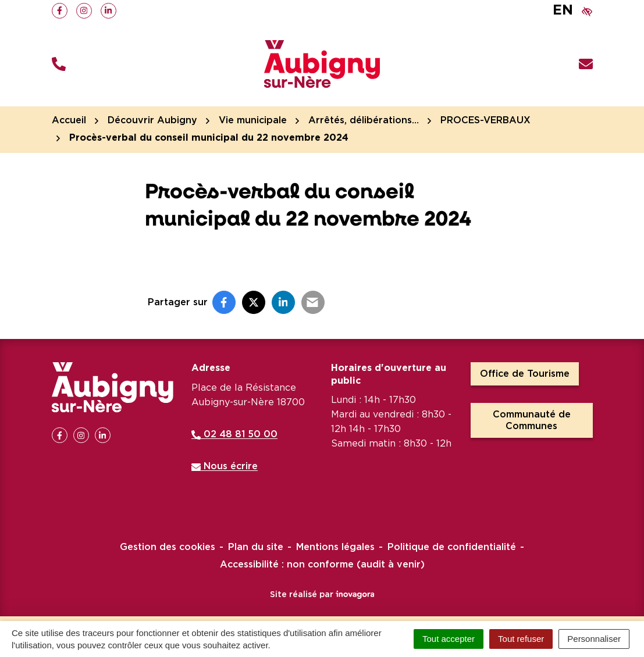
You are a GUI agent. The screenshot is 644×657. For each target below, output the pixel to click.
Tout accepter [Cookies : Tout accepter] (449, 639)
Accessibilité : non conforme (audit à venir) (322, 565)
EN (563, 10)
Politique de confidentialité (452, 547)
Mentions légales (335, 547)
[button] (59, 64)
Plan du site (256, 547)
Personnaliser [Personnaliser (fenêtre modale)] (594, 639)
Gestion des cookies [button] (168, 547)
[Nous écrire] (586, 64)
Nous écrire (225, 466)
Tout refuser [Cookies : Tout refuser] (521, 639)
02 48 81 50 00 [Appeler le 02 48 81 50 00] (234, 434)
